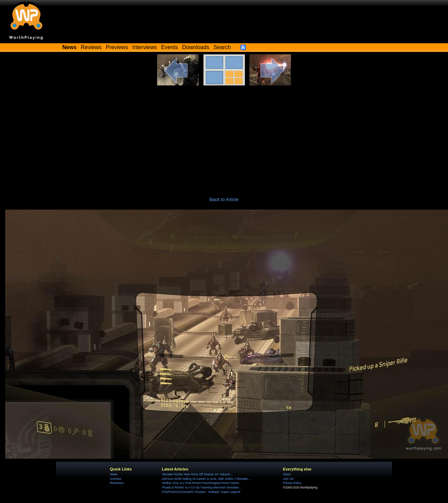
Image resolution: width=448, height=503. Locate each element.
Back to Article (224, 199)
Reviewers (117, 483)
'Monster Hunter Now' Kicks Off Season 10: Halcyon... (197, 474)
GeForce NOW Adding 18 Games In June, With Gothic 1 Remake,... (207, 479)
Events (170, 47)
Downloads (196, 47)
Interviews (144, 47)
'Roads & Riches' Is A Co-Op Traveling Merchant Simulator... (202, 487)
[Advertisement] (224, 137)
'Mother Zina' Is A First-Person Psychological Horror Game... (202, 483)
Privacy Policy (292, 483)
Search (222, 47)
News (114, 474)
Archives (116, 479)
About (287, 474)
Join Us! (288, 479)
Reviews (91, 47)
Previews (117, 47)
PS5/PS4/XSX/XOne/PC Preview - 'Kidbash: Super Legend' (201, 492)
